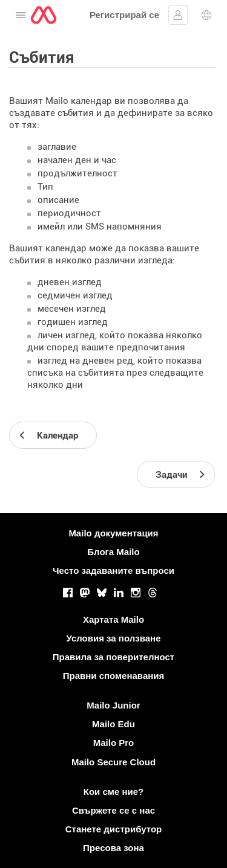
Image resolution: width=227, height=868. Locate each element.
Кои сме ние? (113, 792)
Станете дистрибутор (113, 829)
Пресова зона (113, 848)
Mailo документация (113, 533)
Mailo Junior (113, 705)
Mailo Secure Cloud (113, 762)
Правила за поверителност (113, 657)
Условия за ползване (114, 638)
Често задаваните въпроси (113, 571)
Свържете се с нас (113, 810)
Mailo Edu (113, 724)
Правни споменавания (114, 676)
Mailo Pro (114, 743)
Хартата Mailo (113, 619)
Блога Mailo (113, 552)
